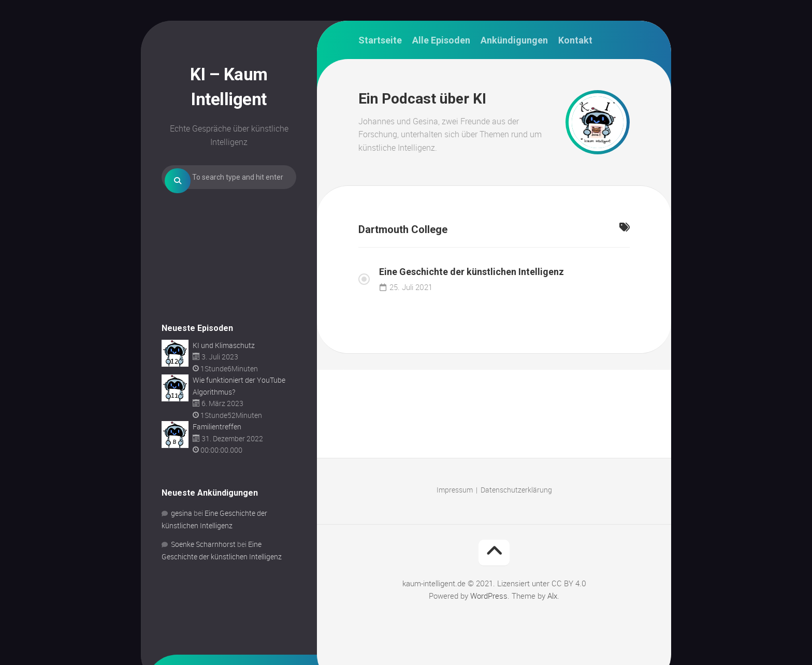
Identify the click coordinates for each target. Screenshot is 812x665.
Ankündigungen (514, 40)
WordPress (489, 596)
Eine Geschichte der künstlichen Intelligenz (472, 272)
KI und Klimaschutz (224, 377)
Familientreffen (217, 458)
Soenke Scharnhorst (203, 576)
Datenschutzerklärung (516, 490)
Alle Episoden (441, 40)
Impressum (455, 490)
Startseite (380, 40)
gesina (182, 545)
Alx (552, 596)
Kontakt (575, 40)
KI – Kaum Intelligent (229, 84)
